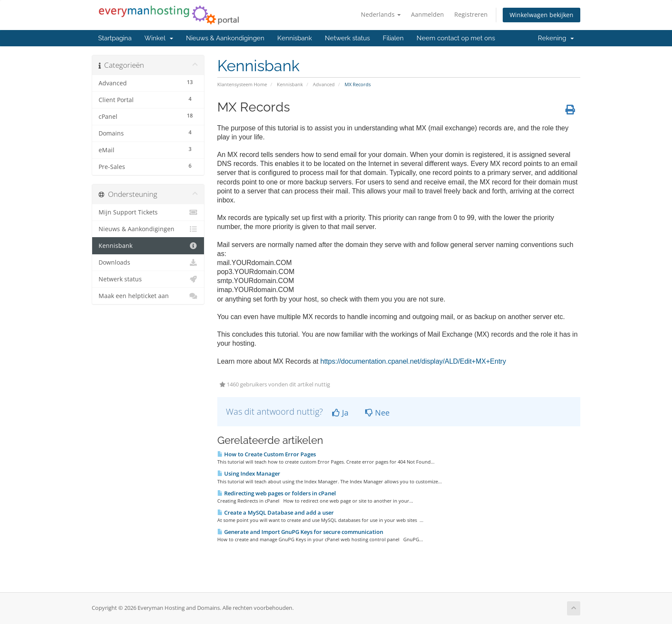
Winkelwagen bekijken (541, 15)
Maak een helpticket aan (148, 296)
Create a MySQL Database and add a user (276, 512)
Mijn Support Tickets (148, 212)
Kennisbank (295, 38)
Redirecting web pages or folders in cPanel (277, 493)
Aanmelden (427, 14)
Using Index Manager (249, 473)
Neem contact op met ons (456, 38)
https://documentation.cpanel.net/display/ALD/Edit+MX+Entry (413, 361)
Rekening (556, 38)
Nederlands (381, 14)
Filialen (393, 38)
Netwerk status (347, 38)
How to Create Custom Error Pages (267, 454)
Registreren (471, 14)
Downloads (148, 262)
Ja (340, 413)
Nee (377, 413)
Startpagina (115, 38)
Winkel (159, 38)
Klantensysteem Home (242, 84)
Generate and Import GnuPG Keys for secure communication (300, 532)
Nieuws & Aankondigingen (225, 38)
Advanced (324, 84)
